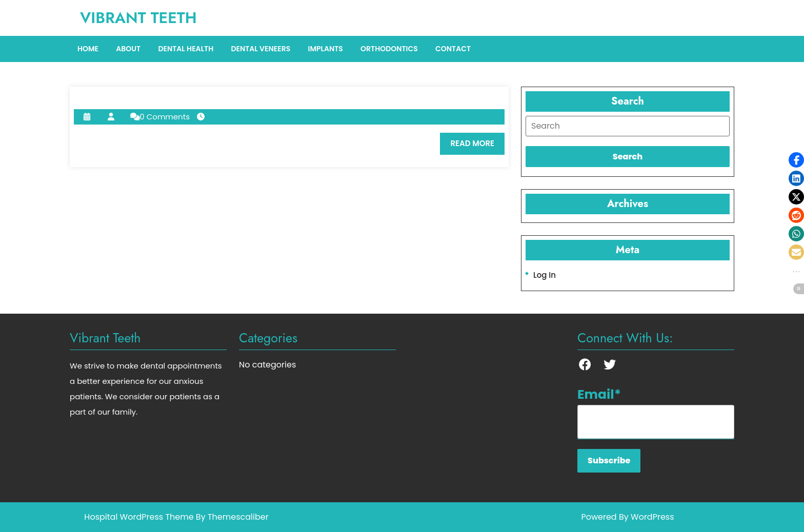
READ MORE (477, 146)
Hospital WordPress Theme (139, 517)
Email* (656, 412)
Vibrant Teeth (138, 18)
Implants (325, 49)
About (128, 49)
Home (88, 49)
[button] (796, 160)
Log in (545, 275)
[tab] (628, 126)
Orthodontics (389, 49)
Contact (453, 49)
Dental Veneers (260, 49)
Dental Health (186, 49)
